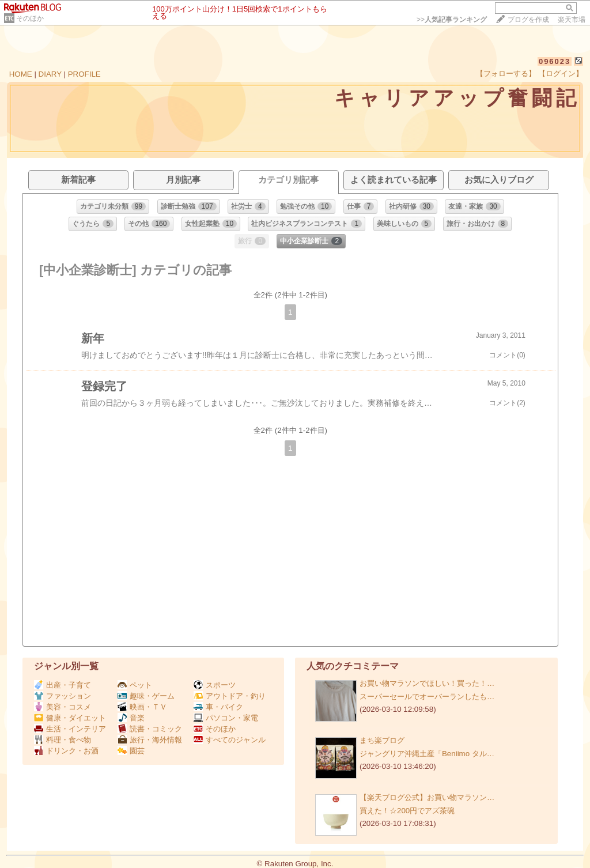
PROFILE (84, 74)
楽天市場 (572, 20)
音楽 (131, 718)
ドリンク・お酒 (66, 751)
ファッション (63, 696)
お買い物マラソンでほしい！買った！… (427, 683)
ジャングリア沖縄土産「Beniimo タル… (427, 754)
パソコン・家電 (226, 718)
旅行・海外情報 (150, 740)
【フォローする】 (506, 73)
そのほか (30, 18)
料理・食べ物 (63, 740)
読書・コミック (150, 729)
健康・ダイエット (70, 718)
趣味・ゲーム (146, 696)
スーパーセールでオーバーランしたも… (427, 697)
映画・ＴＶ (142, 707)
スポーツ (215, 685)
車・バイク (218, 707)
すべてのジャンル (230, 740)
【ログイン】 (561, 73)
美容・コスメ (63, 707)
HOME (21, 74)
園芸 (131, 751)
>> (452, 20)
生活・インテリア (70, 729)
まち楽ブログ (382, 740)
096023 (555, 61)
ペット (135, 685)
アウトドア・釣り (230, 696)
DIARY (50, 74)
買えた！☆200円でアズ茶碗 (407, 811)
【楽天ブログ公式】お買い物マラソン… (427, 797)
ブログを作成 (528, 20)
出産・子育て (63, 685)
